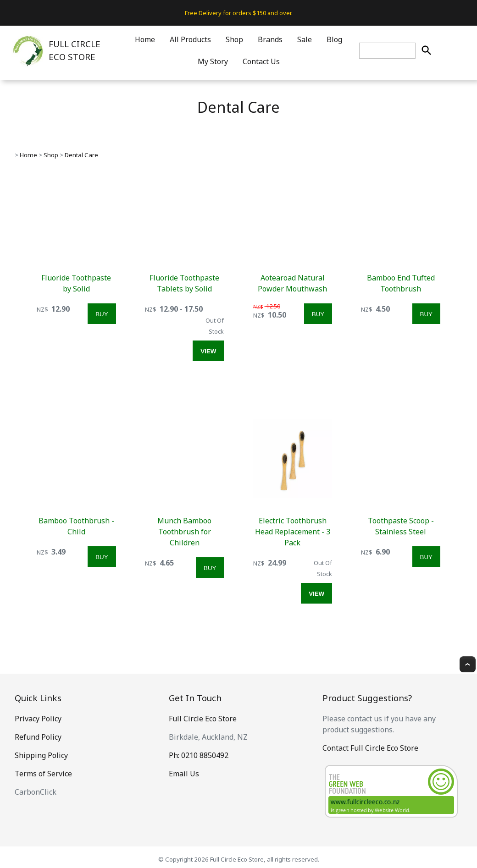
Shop (234, 39)
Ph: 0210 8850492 (199, 755)
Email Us (184, 774)
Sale (305, 39)
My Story (213, 61)
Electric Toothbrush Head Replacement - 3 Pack (293, 532)
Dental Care (81, 155)
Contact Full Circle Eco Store (370, 748)
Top (468, 664)
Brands (270, 39)
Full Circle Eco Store (203, 719)
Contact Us (261, 61)
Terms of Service (43, 774)
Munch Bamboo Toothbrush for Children (184, 532)
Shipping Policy (41, 755)
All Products (190, 39)
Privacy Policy (38, 719)
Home (145, 39)
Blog (334, 39)
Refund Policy (38, 737)
